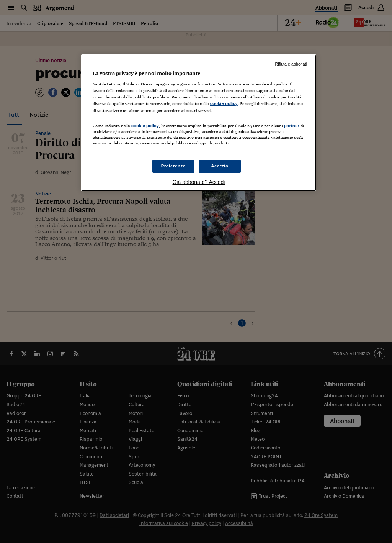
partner (292, 126)
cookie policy (224, 103)
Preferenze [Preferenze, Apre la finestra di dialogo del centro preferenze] (173, 166)
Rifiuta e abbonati (291, 64)
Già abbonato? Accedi (198, 182)
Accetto (220, 166)
